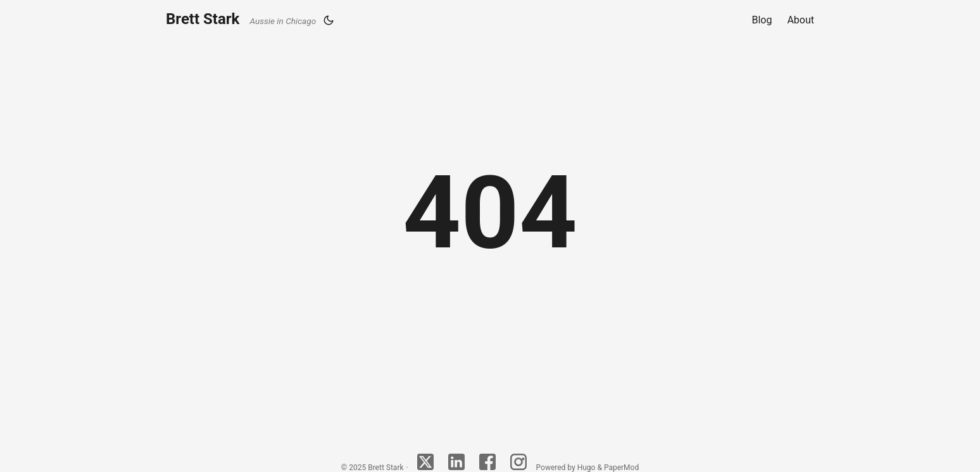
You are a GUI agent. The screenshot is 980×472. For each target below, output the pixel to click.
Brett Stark (241, 19)
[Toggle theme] (329, 20)
